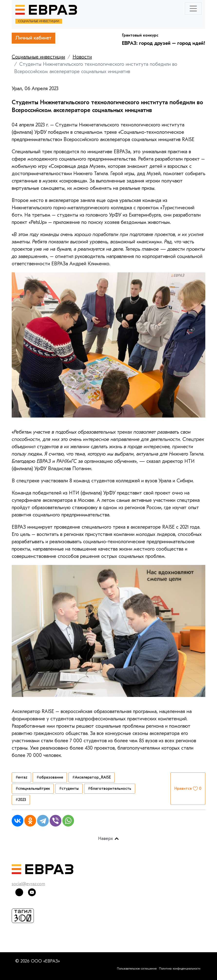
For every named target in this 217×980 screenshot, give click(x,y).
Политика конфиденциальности (180, 969)
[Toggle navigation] (193, 9)
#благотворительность (110, 789)
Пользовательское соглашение (137, 969)
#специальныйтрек (33, 789)
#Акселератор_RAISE (92, 777)
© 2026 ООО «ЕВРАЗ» (38, 961)
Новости (82, 57)
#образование (50, 777)
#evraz (21, 777)
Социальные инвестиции (38, 57)
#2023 (21, 800)
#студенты (69, 789)
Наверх (108, 839)
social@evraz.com (28, 884)
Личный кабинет (33, 38)
